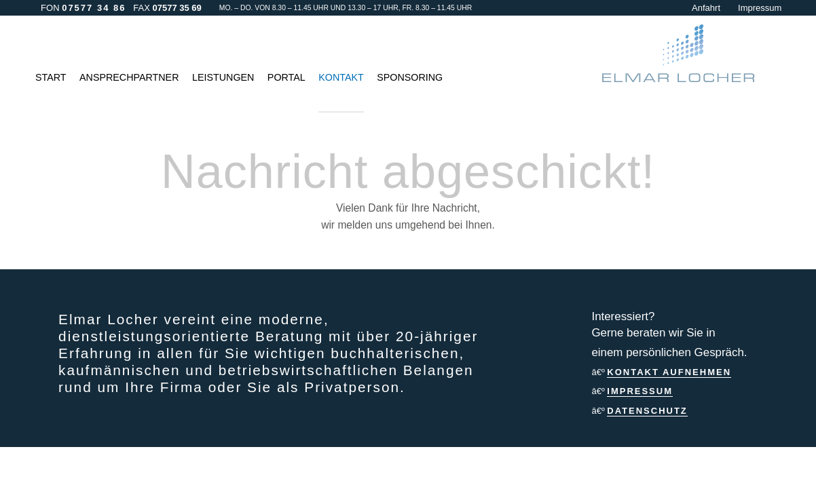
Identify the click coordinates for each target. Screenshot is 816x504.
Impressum (760, 8)
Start (51, 77)
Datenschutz (647, 411)
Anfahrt (706, 8)
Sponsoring (410, 77)
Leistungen (223, 77)
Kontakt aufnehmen (669, 372)
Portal (286, 77)
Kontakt (341, 77)
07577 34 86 (94, 8)
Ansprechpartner (129, 77)
